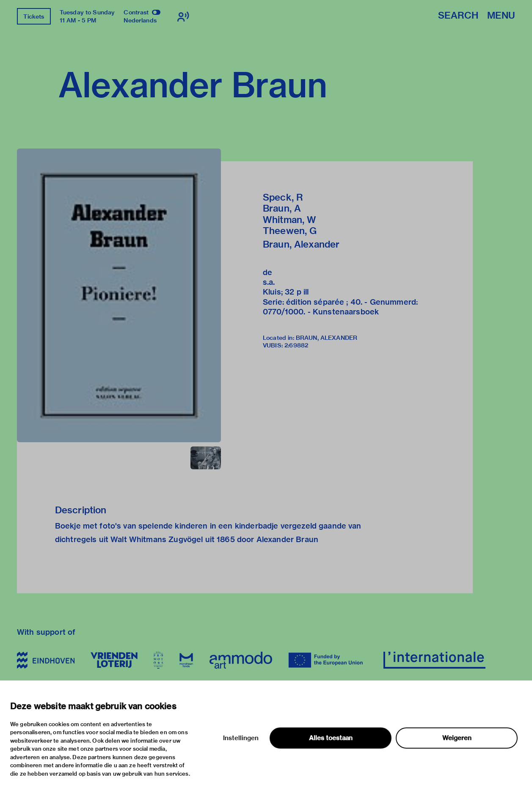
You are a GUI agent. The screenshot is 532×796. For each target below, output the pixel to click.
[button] (119, 295)
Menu (501, 16)
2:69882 (296, 345)
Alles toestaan (331, 738)
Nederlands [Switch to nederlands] (140, 20)
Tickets (34, 17)
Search (458, 16)
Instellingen (241, 738)
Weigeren (457, 738)
